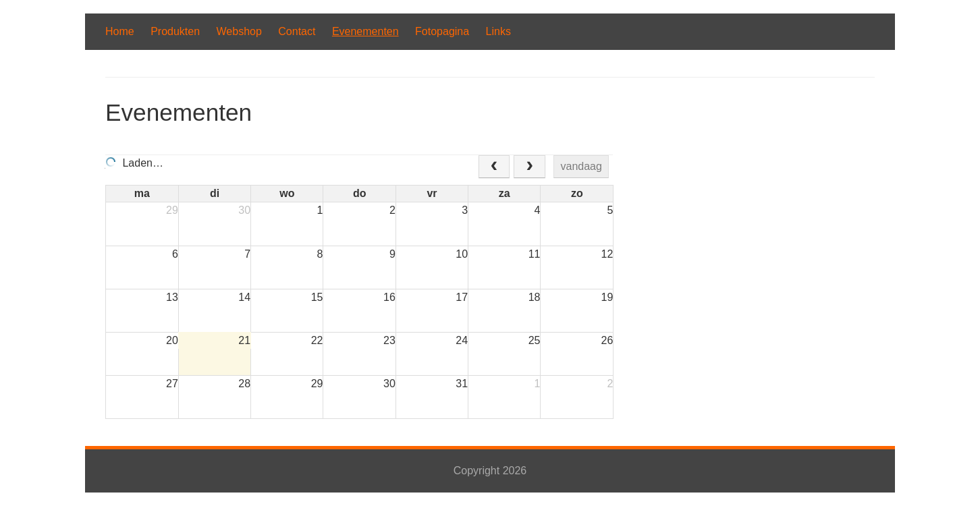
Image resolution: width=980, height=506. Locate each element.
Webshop (239, 31)
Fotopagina (442, 31)
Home (120, 31)
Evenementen (365, 31)
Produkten (175, 31)
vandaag (581, 166)
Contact (297, 31)
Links (498, 31)
